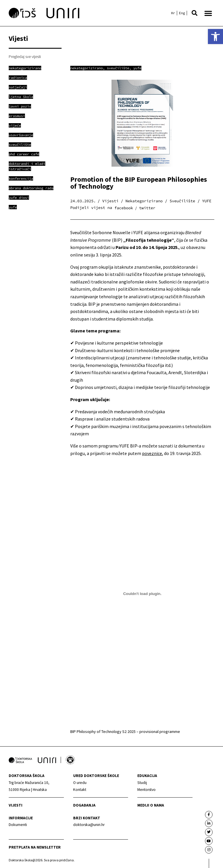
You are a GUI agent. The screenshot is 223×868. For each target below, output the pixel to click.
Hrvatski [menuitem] (173, 13)
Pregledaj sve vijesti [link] (25, 57)
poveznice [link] (152, 453)
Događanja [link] (84, 805)
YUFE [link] (137, 68)
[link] (215, 37)
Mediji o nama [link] (151, 805)
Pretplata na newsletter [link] (35, 847)
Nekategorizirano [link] (87, 68)
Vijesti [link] (16, 805)
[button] (195, 13)
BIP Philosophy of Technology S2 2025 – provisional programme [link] (125, 731)
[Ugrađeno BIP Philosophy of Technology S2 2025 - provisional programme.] (142, 594)
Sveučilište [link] (118, 68)
